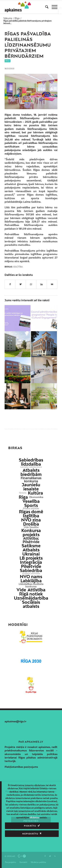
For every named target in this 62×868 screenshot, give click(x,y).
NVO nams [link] (31, 577)
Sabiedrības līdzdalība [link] (31, 462)
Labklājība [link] (31, 581)
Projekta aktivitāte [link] (31, 573)
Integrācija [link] (31, 562)
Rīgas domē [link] (31, 512)
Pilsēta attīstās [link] (31, 508)
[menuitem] (45, 7)
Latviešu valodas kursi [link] (31, 467)
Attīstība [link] (36, 590)
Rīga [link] (8, 61)
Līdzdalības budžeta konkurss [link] (31, 585)
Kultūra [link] (35, 493)
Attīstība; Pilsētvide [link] (31, 540)
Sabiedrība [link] (31, 570)
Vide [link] (21, 590)
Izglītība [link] (18, 267)
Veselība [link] (31, 501)
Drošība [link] (31, 524)
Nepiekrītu (30, 834)
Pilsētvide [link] (31, 566)
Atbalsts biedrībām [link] (31, 472)
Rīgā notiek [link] (31, 594)
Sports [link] (31, 505)
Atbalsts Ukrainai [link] (31, 552)
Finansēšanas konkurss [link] (31, 480)
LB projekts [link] (31, 558)
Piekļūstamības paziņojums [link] (21, 767)
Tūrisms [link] (23, 493)
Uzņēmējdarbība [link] (31, 598)
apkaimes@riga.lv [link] (15, 721)
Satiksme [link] (31, 546)
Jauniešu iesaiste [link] (31, 487)
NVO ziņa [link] (31, 520)
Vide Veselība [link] (31, 527)
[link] (60, 11)
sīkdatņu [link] (34, 817)
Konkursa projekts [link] (31, 533)
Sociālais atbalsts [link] (31, 604)
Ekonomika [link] (36, 497)
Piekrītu (30, 826)
